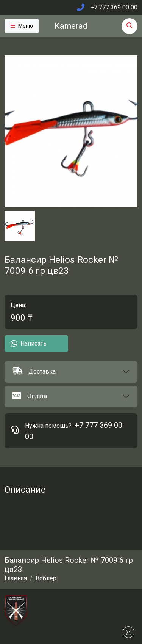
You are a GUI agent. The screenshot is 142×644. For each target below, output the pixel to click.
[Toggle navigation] (22, 26)
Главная (16, 578)
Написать (29, 344)
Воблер (46, 578)
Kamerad (71, 26)
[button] (71, 372)
